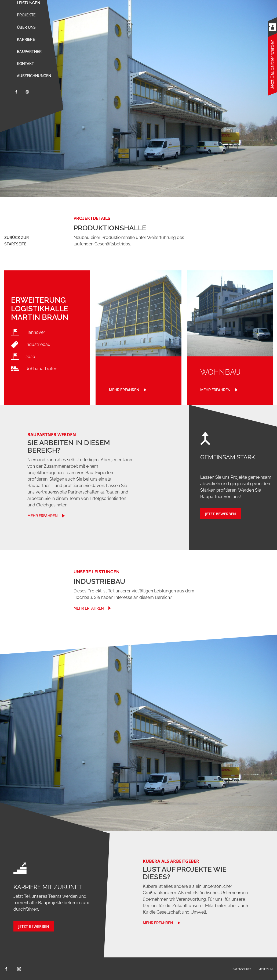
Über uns (26, 27)
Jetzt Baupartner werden (272, 64)
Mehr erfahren (124, 390)
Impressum (265, 969)
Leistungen (28, 3)
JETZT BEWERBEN (220, 514)
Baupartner (29, 52)
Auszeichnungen (34, 76)
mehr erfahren (43, 516)
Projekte (26, 15)
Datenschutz (242, 969)
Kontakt (25, 64)
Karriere (26, 40)
